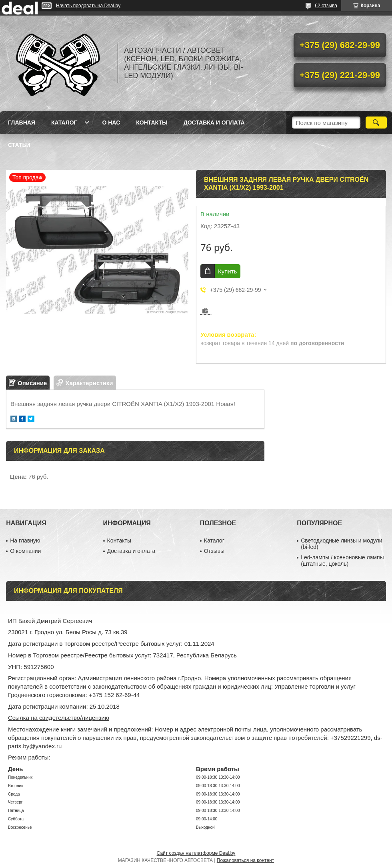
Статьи (19, 145)
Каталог (64, 123)
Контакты (152, 123)
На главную (25, 540)
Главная (22, 123)
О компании (25, 551)
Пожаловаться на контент (245, 860)
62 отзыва (326, 6)
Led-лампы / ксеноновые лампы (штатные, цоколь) (342, 561)
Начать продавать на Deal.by (88, 6)
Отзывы (214, 551)
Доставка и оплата (214, 123)
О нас (111, 123)
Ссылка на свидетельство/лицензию (59, 718)
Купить (227, 271)
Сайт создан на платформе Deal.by (196, 853)
